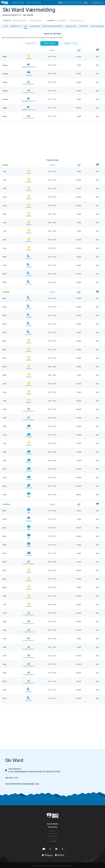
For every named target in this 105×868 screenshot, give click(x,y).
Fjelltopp (71, 43)
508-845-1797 (12, 778)
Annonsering (52, 827)
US (57, 841)
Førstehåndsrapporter (52, 26)
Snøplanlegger (98, 26)
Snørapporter (18, 3)
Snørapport (16, 26)
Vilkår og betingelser (53, 836)
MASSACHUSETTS (12, 15)
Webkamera (35, 26)
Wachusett (62, 21)
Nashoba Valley (77, 21)
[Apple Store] (60, 855)
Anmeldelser (71, 26)
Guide (6, 26)
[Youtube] (44, 849)
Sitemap (52, 839)
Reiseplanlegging (34, 3)
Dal (31, 43)
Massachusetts (20, 21)
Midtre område (49, 43)
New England (36, 21)
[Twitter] (50, 849)
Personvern (52, 831)
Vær (26, 26)
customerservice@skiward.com (22, 784)
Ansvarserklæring (53, 834)
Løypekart (84, 26)
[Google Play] (47, 855)
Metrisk (54, 841)
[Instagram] (56, 849)
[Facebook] (63, 849)
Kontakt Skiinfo (53, 824)
